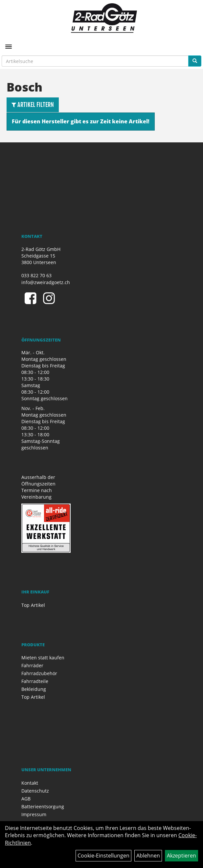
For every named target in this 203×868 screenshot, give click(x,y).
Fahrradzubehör (39, 673)
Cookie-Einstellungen (103, 856)
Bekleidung (34, 689)
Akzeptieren (181, 856)
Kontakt (30, 783)
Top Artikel (33, 605)
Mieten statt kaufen (43, 658)
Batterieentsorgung (43, 806)
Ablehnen (148, 856)
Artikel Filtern (33, 105)
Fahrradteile (35, 681)
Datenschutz (35, 791)
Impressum (34, 814)
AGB (26, 799)
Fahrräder (32, 665)
